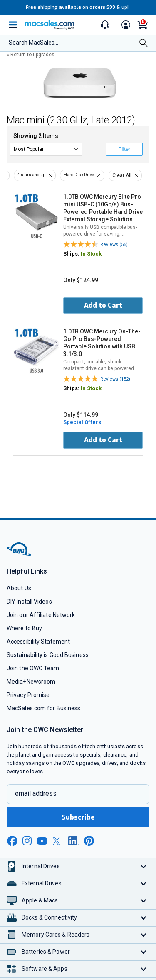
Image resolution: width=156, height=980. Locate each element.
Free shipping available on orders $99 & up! (77, 7)
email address (36, 793)
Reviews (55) (114, 244)
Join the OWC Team (33, 668)
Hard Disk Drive (79, 175)
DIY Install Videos (29, 602)
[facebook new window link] (12, 841)
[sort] (46, 149)
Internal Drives (41, 866)
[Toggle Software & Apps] (144, 969)
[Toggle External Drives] (144, 884)
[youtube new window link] (42, 841)
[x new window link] (58, 841)
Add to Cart (103, 305)
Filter (125, 149)
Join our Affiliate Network (41, 615)
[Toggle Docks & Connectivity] (144, 918)
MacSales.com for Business (43, 708)
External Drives (42, 883)
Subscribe (78, 817)
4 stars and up (31, 175)
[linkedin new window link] (74, 841)
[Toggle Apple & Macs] (144, 901)
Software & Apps (45, 969)
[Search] (144, 44)
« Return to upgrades (31, 55)
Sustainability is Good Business (48, 655)
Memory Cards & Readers (56, 935)
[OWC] (20, 554)
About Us (19, 588)
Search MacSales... (33, 43)
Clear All (122, 175)
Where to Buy (24, 628)
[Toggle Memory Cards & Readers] (144, 935)
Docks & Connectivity (49, 917)
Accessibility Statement (38, 642)
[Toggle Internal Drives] (144, 866)
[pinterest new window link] (89, 841)
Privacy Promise (28, 695)
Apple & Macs (40, 900)
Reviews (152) (115, 379)
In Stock (91, 254)
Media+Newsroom (31, 682)
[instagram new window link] (27, 841)
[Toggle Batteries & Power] (144, 952)
